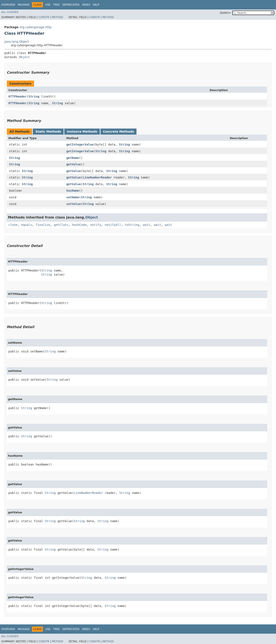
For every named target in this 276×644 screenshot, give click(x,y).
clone (13, 225)
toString (132, 225)
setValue (73, 204)
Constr (44, 17)
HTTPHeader (17, 96)
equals (27, 225)
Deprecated (71, 5)
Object (24, 57)
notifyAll (113, 225)
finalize (43, 225)
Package (24, 5)
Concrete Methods (119, 132)
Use (48, 5)
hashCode (79, 225)
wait (147, 225)
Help (96, 5)
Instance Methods (82, 132)
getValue (73, 164)
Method (57, 17)
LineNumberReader (97, 177)
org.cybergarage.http (35, 27)
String (34, 96)
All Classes (10, 12)
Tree (56, 5)
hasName (73, 191)
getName (73, 158)
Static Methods (48, 132)
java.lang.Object (17, 42)
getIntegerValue (80, 144)
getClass (61, 225)
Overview (8, 5)
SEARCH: (225, 13)
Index (86, 5)
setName (73, 197)
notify (96, 225)
